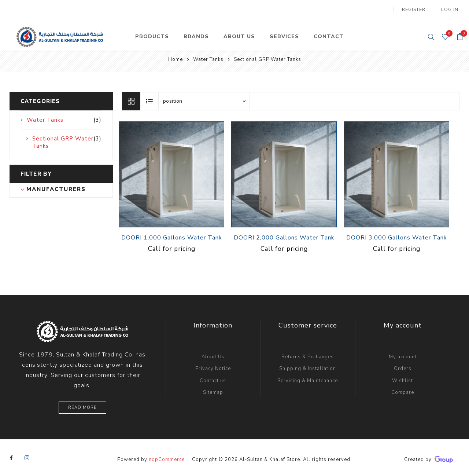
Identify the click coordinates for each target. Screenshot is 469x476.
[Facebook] (12, 454)
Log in (451, 7)
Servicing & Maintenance (308, 376)
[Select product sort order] (204, 97)
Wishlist (402, 376)
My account (403, 352)
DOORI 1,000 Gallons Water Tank (172, 234)
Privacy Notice (213, 364)
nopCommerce (167, 455)
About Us (213, 352)
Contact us (213, 376)
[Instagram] (27, 454)
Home (176, 55)
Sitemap (213, 388)
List (150, 97)
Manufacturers (56, 185)
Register (418, 7)
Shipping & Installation (308, 364)
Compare (403, 388)
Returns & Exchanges (308, 352)
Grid (131, 97)
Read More (82, 403)
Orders (403, 364)
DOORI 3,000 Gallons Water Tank (397, 234)
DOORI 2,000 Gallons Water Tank (284, 234)
